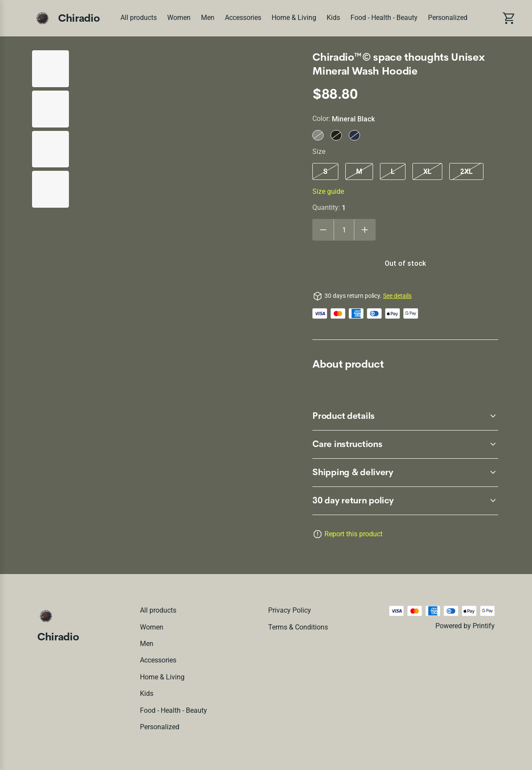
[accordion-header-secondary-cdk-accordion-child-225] (405, 444)
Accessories (243, 18)
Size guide (328, 191)
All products (139, 18)
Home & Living (294, 18)
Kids (333, 18)
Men (208, 18)
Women (179, 18)
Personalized (448, 18)
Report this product (354, 534)
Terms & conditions (298, 627)
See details (397, 296)
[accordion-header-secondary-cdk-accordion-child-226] (405, 473)
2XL (466, 171)
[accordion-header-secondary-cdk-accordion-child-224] (405, 416)
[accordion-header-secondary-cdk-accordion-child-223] (405, 501)
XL (427, 171)
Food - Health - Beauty (384, 18)
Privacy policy (290, 610)
